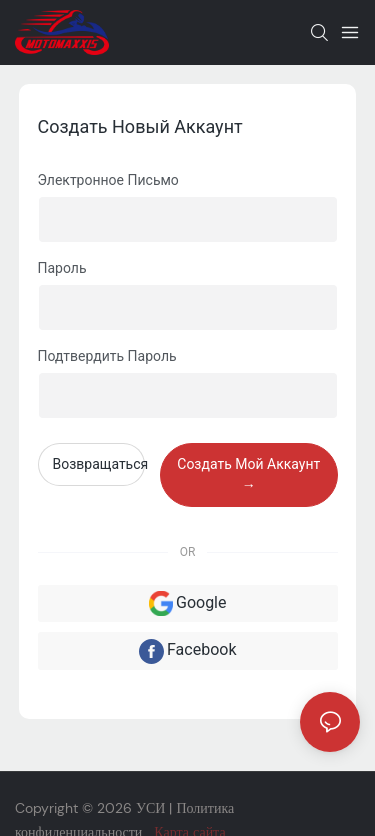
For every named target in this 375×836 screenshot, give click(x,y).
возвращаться (99, 464)
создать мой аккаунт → (248, 474)
